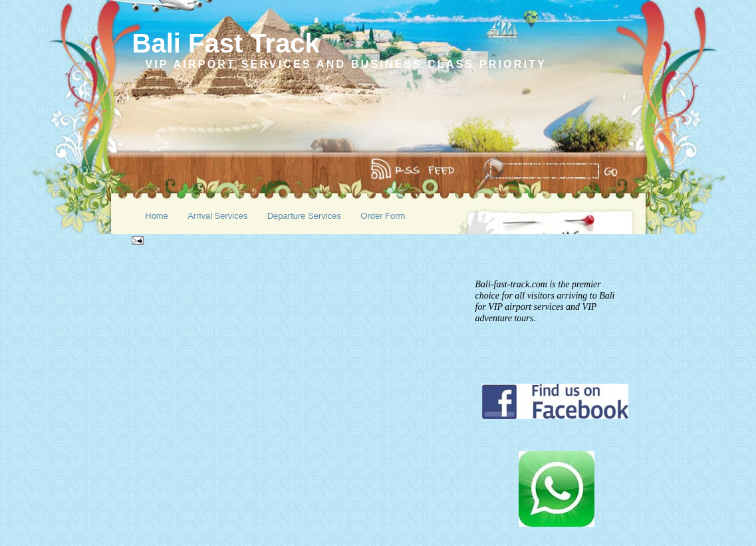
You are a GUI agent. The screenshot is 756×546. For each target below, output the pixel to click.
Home (157, 216)
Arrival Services (217, 216)
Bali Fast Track (226, 43)
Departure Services (304, 216)
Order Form (383, 216)
